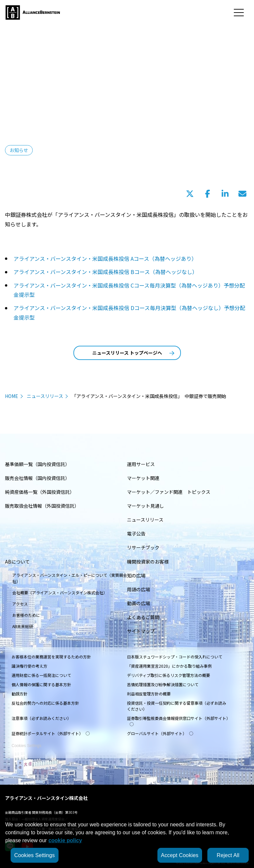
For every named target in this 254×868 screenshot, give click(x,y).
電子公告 (136, 533)
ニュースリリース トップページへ (133, 353)
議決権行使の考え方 (29, 666)
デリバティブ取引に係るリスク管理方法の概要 (169, 675)
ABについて (17, 562)
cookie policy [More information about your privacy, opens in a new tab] (65, 840)
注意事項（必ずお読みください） (41, 718)
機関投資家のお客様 (148, 562)
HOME (12, 396)
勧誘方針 (20, 694)
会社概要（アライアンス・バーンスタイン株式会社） (60, 592)
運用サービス (141, 464)
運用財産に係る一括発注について (41, 675)
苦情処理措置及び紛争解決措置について (163, 684)
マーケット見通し (146, 506)
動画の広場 (139, 603)
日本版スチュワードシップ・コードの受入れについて (175, 657)
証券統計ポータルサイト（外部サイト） (51, 733)
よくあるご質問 (143, 617)
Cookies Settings (26, 742)
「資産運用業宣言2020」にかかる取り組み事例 (169, 666)
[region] (127, 841)
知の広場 (136, 575)
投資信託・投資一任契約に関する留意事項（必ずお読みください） (177, 706)
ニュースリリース (45, 396)
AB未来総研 (23, 626)
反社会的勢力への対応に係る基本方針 (45, 703)
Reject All (228, 855)
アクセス (20, 604)
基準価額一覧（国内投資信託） (37, 464)
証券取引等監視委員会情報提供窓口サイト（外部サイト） (178, 721)
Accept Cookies (180, 855)
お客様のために (26, 615)
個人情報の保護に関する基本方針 (41, 684)
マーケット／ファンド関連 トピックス (169, 492)
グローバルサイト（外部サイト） (160, 733)
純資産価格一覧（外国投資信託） (40, 492)
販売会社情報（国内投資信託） (37, 478)
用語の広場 (139, 589)
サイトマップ (141, 631)
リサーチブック (143, 547)
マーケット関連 (143, 478)
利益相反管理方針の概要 (149, 694)
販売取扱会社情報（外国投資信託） (42, 506)
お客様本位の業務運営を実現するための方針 (51, 657)
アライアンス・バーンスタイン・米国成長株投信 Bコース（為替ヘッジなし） (106, 272)
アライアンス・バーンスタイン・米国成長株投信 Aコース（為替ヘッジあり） (105, 258)
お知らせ (19, 150)
